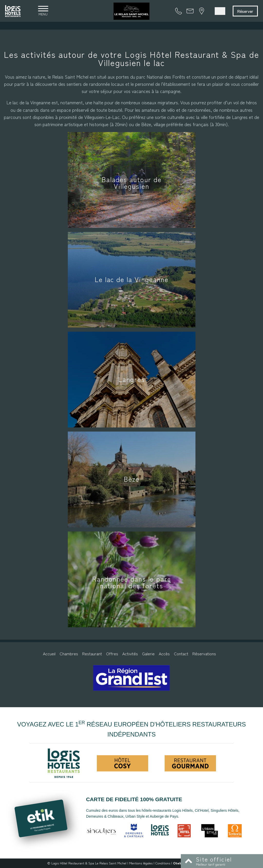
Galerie (148, 654)
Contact (181, 654)
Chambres (69, 654)
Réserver (245, 11)
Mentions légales (141, 863)
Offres (112, 654)
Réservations (204, 654)
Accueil (49, 654)
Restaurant (92, 654)
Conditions (163, 863)
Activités (130, 654)
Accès (164, 654)
